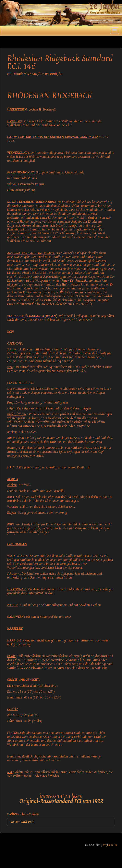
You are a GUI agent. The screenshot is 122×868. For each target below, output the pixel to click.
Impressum (110, 845)
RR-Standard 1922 (22, 822)
